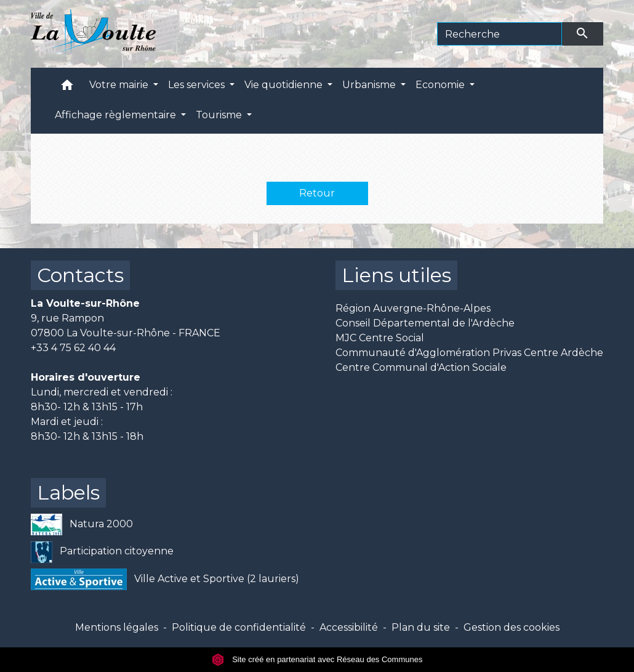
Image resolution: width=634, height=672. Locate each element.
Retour (317, 193)
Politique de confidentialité (239, 627)
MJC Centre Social (380, 338)
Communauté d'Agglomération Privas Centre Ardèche (469, 353)
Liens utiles (396, 275)
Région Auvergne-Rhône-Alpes (413, 308)
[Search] (500, 34)
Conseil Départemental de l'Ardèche (425, 323)
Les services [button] (198, 85)
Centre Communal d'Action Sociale (421, 367)
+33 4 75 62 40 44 (73, 348)
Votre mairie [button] (120, 85)
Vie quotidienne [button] (285, 85)
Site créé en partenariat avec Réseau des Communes (317, 659)
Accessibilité (349, 627)
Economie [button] (441, 85)
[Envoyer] (583, 34)
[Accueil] (93, 34)
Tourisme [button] (220, 115)
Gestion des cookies (512, 627)
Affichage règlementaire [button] (117, 115)
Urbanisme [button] (370, 85)
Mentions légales (117, 627)
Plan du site (421, 627)
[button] (67, 88)
